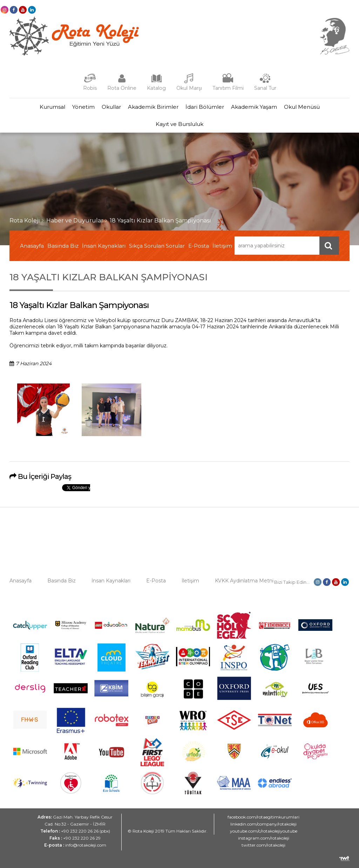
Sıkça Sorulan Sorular (157, 246)
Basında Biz (63, 246)
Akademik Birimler (153, 107)
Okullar (111, 107)
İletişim (222, 246)
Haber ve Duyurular (75, 221)
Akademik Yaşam (254, 107)
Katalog (156, 88)
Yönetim (83, 107)
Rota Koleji (25, 221)
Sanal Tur (265, 88)
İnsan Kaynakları (104, 246)
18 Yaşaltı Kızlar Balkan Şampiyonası (160, 221)
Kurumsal (52, 107)
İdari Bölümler (205, 107)
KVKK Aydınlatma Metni (244, 581)
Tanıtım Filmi (228, 88)
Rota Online (122, 88)
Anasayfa (32, 246)
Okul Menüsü (302, 107)
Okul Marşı (189, 88)
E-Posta (199, 246)
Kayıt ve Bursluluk (179, 124)
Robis (90, 88)
